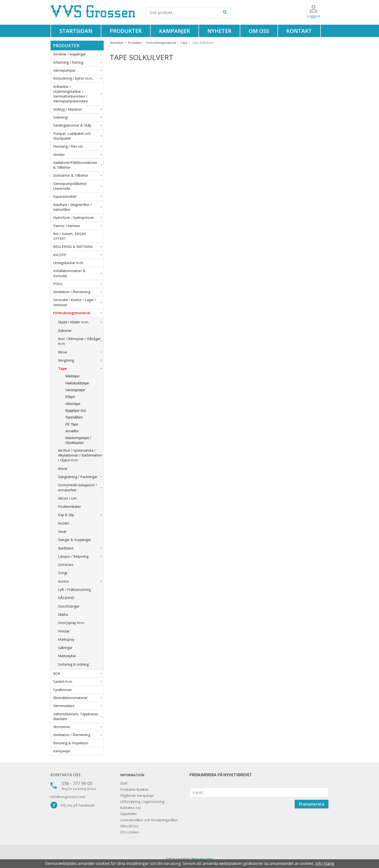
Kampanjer (175, 31)
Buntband (81, 548)
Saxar (62, 531)
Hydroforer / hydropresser (78, 217)
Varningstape (75, 390)
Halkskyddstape (77, 383)
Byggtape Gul (76, 411)
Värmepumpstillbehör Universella (78, 186)
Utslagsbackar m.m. (69, 263)
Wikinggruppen (202, 859)
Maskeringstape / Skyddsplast (78, 440)
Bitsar (81, 352)
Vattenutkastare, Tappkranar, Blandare (78, 716)
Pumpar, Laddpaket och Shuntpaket (78, 136)
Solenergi (78, 117)
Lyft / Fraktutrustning (74, 590)
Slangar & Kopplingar (74, 540)
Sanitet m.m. (78, 681)
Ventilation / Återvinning (78, 292)
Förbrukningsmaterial (78, 313)
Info (319, 863)
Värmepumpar (78, 70)
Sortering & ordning (73, 664)
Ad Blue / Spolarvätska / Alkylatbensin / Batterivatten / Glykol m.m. (80, 455)
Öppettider (128, 814)
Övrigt (63, 573)
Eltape (70, 397)
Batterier (65, 331)
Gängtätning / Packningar (81, 477)
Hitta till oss (129, 826)
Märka (63, 614)
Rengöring (81, 360)
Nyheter (219, 31)
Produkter (126, 31)
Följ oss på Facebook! (73, 805)
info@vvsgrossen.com (68, 797)
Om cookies (130, 832)
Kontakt (299, 31)
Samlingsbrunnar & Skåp (78, 125)
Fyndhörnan (62, 690)
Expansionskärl (78, 196)
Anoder (64, 523)
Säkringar (65, 648)
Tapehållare (74, 417)
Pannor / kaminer (78, 226)
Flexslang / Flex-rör (78, 146)
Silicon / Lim (67, 498)
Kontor (81, 581)
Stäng (329, 863)
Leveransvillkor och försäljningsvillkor (149, 820)
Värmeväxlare (78, 706)
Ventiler (78, 155)
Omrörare (66, 565)
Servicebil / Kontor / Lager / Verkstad (78, 302)
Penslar (64, 631)
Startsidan (76, 31)
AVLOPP (78, 255)
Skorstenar (78, 727)
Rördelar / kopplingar (78, 54)
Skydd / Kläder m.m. (81, 322)
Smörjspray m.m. (71, 623)
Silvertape (73, 404)
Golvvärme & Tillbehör (78, 175)
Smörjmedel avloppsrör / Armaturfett (81, 487)
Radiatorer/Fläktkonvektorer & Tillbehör (78, 165)
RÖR (78, 674)
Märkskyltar (67, 656)
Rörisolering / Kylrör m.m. (78, 78)
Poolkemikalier (69, 506)
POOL (78, 284)
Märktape (72, 376)
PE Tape (72, 424)
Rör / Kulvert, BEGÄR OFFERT (70, 236)
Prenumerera (312, 804)
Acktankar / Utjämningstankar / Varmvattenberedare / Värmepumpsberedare (78, 94)
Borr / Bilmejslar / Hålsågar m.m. (81, 341)
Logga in (313, 16)
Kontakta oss (66, 775)
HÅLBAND (66, 598)
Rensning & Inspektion (71, 743)
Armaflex (72, 431)
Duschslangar (69, 606)
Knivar (63, 468)
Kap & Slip (81, 515)
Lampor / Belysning (81, 556)
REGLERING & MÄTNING (78, 247)
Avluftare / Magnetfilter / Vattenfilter (78, 207)
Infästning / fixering (78, 62)
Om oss (259, 31)
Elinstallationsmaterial (78, 698)
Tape (81, 369)
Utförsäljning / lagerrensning (142, 802)
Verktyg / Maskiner (78, 109)
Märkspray (66, 639)
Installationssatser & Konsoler (78, 273)
